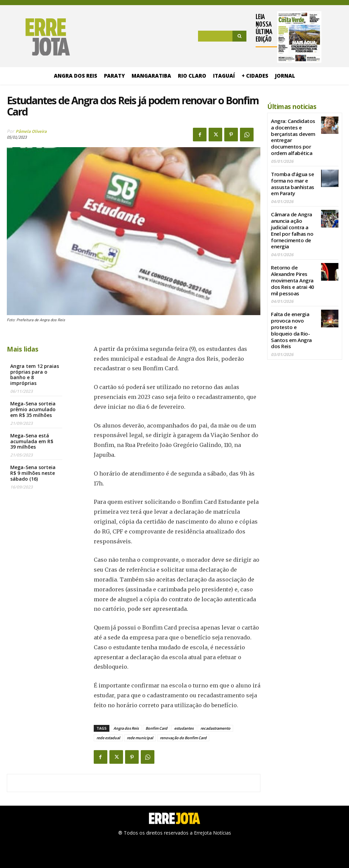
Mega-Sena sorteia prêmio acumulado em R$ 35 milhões (33, 409)
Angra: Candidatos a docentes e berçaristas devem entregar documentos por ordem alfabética (294, 135)
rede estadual (108, 738)
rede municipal (140, 738)
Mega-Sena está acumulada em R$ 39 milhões (32, 441)
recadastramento (215, 728)
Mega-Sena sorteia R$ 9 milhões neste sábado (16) (33, 473)
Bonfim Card (156, 728)
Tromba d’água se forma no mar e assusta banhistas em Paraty (292, 178)
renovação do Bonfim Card (183, 738)
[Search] (239, 36)
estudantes (184, 728)
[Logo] (38, 37)
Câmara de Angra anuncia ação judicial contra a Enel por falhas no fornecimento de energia (294, 221)
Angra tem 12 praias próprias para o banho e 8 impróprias (35, 375)
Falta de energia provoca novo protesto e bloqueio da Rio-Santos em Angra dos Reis (293, 311)
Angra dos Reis (126, 728)
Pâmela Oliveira (31, 131)
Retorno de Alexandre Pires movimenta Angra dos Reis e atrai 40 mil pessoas (291, 267)
